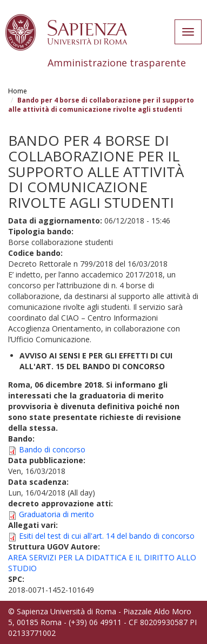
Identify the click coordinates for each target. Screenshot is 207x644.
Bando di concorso (52, 449)
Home (18, 91)
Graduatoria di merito (56, 514)
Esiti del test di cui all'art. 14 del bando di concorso (107, 536)
